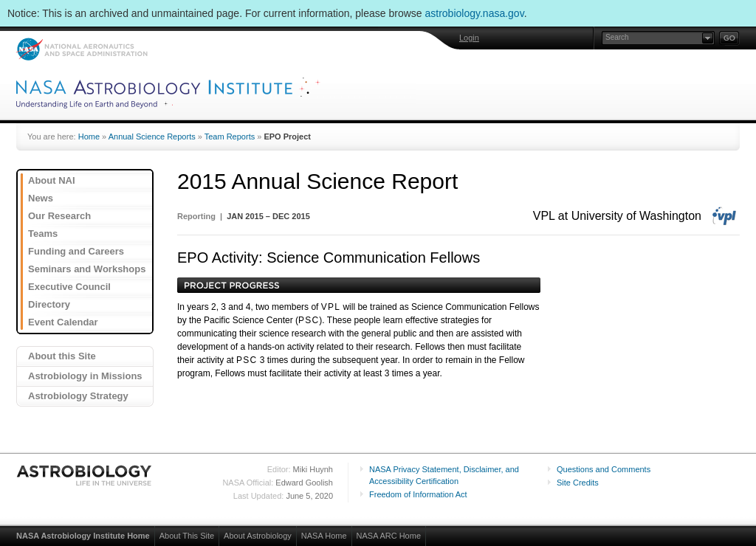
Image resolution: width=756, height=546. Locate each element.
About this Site (62, 356)
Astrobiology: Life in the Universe (85, 475)
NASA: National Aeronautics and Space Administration (82, 49)
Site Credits (578, 483)
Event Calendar (63, 322)
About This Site (187, 536)
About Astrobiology (258, 536)
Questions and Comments (604, 469)
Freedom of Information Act (418, 494)
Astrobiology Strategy (78, 396)
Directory (49, 304)
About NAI (52, 180)
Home (89, 136)
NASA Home (324, 536)
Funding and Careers (76, 251)
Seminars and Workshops (87, 269)
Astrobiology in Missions (85, 376)
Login (469, 38)
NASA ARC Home (389, 536)
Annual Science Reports (152, 136)
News (41, 198)
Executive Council (69, 287)
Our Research (59, 216)
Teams (43, 234)
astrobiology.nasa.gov (475, 13)
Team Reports (230, 136)
